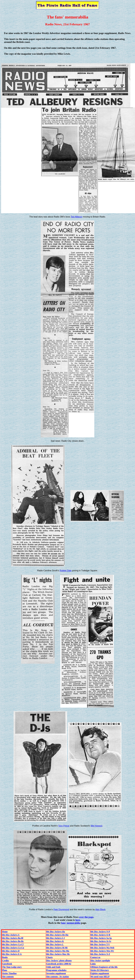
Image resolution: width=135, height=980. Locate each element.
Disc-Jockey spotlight (100, 961)
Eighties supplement (100, 973)
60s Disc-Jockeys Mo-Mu (58, 951)
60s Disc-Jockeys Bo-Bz (13, 941)
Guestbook (7, 964)
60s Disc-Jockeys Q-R (100, 935)
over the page (86, 917)
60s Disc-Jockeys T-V (100, 944)
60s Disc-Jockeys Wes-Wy (102, 951)
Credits (5, 961)
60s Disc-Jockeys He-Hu (57, 935)
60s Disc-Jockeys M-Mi (57, 948)
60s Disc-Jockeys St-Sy (101, 941)
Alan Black (100, 909)
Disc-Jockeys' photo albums (59, 961)
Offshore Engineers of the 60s (104, 967)
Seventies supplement (56, 973)
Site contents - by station (58, 977)
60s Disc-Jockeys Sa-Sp (101, 938)
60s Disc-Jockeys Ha (56, 932)
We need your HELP (100, 977)
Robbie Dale (65, 571)
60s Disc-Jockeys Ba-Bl (13, 938)
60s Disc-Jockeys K (55, 941)
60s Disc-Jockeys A (11, 935)
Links (93, 964)
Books (5, 957)
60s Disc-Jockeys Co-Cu (13, 948)
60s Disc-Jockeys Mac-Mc (58, 954)
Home (5, 932)
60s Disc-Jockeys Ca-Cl (13, 944)
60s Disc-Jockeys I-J (56, 938)
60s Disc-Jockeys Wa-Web (102, 948)
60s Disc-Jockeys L (55, 944)
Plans (5, 970)
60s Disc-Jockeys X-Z (100, 954)
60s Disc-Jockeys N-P (100, 932)
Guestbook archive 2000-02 (59, 964)
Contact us (95, 957)
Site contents (8, 977)
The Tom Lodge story (12, 967)
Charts (49, 957)
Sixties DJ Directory (100, 970)
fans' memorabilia (71, 923)
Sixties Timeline (9, 973)
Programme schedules (56, 970)
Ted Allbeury (77, 217)
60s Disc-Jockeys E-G (12, 954)
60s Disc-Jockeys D (11, 951)
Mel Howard (96, 826)
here (78, 920)
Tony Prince (64, 826)
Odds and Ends (53, 967)
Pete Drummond (61, 909)
